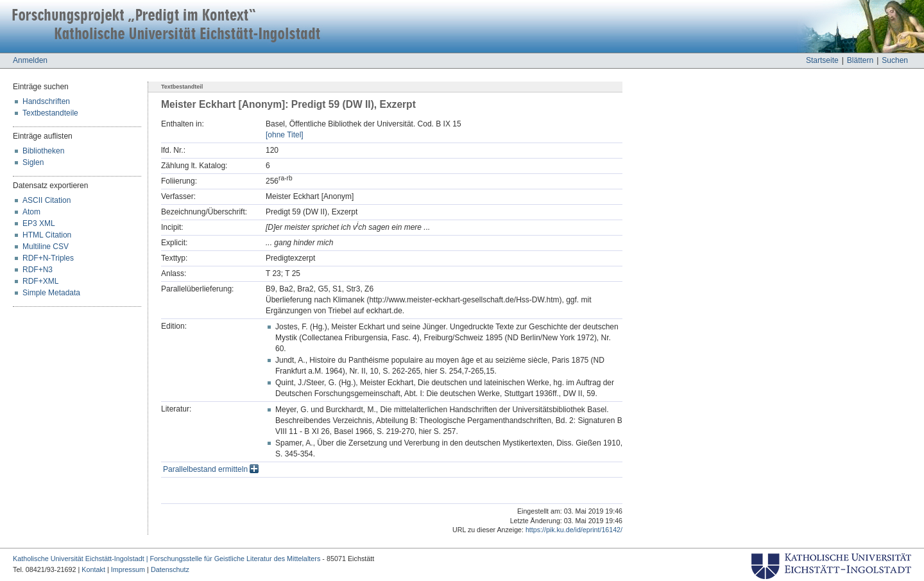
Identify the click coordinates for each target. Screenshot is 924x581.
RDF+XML (40, 281)
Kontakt (93, 569)
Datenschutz (170, 569)
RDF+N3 (38, 270)
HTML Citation (47, 235)
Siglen (33, 162)
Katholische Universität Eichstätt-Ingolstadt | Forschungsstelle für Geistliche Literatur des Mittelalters (167, 559)
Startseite (822, 60)
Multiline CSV (46, 247)
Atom (31, 212)
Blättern (860, 60)
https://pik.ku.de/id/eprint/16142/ (574, 530)
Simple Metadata (51, 293)
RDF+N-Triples (48, 258)
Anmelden (30, 60)
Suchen (895, 60)
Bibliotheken (43, 151)
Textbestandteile (50, 113)
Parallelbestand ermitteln (211, 469)
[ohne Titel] (285, 135)
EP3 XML (39, 223)
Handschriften (46, 101)
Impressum (128, 569)
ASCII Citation (47, 200)
